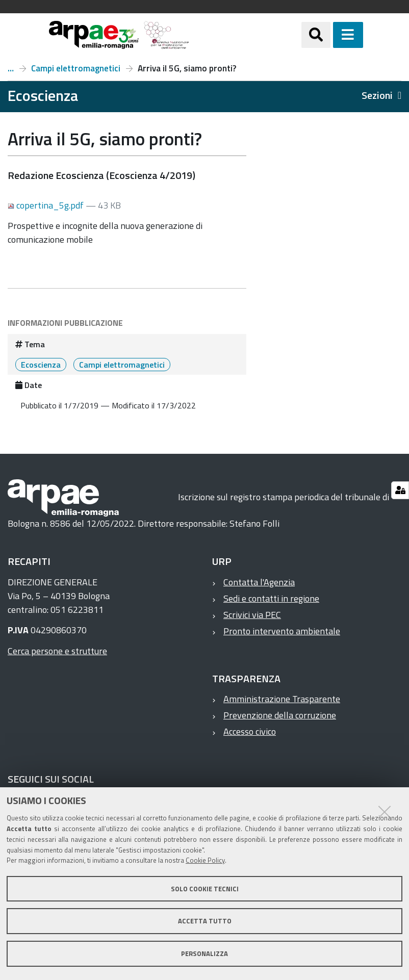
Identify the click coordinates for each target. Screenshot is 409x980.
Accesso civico (250, 731)
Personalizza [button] (205, 953)
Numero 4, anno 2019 (11, 68)
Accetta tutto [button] (205, 921)
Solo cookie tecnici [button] (205, 889)
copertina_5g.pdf (47, 205)
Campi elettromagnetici (76, 68)
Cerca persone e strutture (57, 651)
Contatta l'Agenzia (259, 582)
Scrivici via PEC (252, 615)
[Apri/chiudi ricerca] (329, 35)
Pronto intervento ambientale (282, 631)
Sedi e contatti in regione (271, 598)
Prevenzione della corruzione (280, 715)
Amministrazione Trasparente (282, 699)
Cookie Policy (205, 860)
